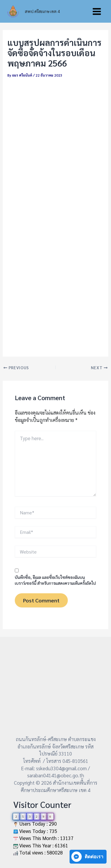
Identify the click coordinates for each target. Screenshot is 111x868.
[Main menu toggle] (97, 11)
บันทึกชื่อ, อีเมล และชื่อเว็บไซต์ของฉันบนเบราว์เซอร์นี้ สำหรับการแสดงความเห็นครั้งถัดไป (55, 580)
